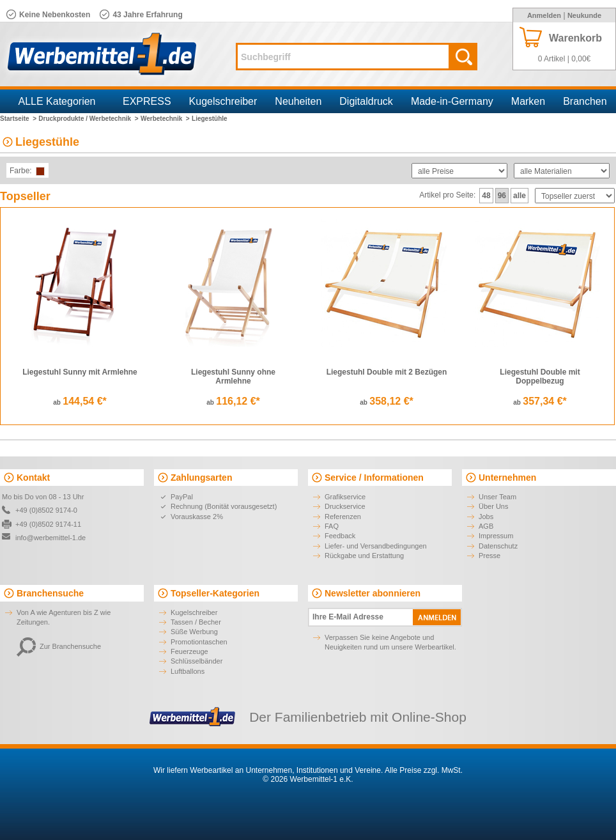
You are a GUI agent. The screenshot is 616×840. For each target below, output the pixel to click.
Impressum (496, 536)
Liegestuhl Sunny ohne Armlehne (233, 377)
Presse (489, 556)
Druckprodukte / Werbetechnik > (88, 119)
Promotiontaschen (199, 642)
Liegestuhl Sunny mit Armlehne (80, 372)
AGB (486, 526)
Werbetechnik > (165, 119)
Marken (528, 101)
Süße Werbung (194, 632)
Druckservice (345, 506)
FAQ (332, 526)
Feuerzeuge (189, 651)
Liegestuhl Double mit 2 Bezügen (387, 372)
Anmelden (544, 15)
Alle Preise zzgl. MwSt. (424, 770)
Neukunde (584, 15)
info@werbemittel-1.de (50, 538)
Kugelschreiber (223, 101)
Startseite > (18, 119)
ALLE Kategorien (57, 101)
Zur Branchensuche (59, 646)
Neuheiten (298, 101)
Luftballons (188, 671)
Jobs (486, 517)
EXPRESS (147, 101)
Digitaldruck (366, 101)
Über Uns (493, 506)
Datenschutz (498, 546)
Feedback (340, 536)
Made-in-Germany (452, 101)
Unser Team (497, 497)
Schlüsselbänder (196, 661)
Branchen (585, 101)
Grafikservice (345, 497)
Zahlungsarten (201, 478)
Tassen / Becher (196, 622)
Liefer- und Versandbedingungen (376, 546)
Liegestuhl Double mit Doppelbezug (540, 377)
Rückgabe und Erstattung (364, 556)
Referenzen (343, 517)
